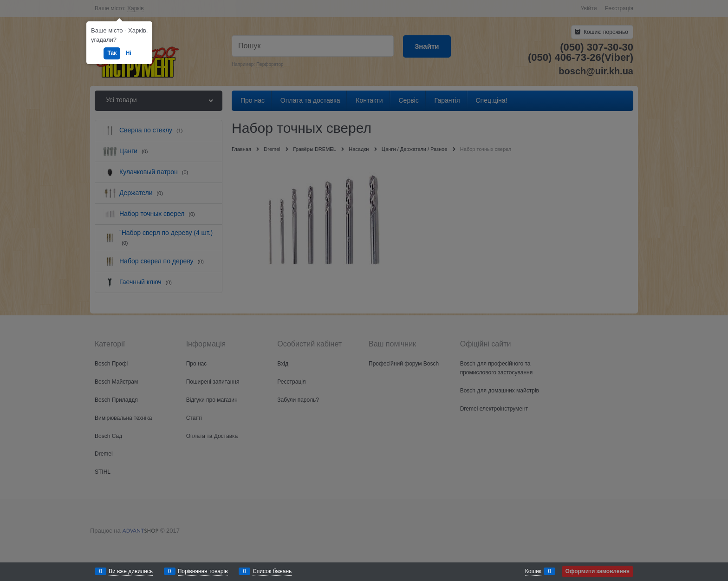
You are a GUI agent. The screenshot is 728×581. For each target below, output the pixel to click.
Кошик (533, 571)
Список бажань (272, 571)
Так (112, 53)
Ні (129, 53)
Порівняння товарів (203, 571)
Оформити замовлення (598, 571)
